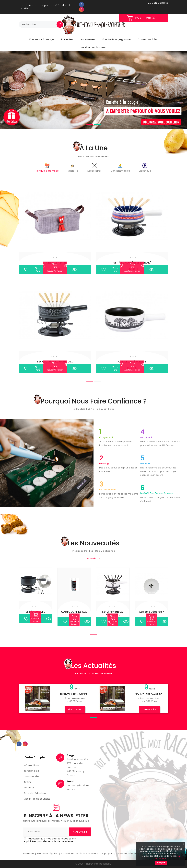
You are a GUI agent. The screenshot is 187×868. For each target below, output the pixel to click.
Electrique (145, 168)
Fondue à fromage (47, 168)
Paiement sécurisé (128, 854)
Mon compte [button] (160, 3)
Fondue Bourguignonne (117, 39)
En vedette (93, 559)
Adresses (29, 788)
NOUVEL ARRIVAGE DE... (75, 694)
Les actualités (94, 666)
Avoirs (27, 782)
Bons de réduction (35, 793)
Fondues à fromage (42, 39)
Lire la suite (75, 709)
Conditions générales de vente (80, 854)
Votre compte (35, 757)
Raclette (73, 168)
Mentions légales (48, 854)
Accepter (161, 863)
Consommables (148, 39)
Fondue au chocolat (93, 47)
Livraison (29, 854)
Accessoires (88, 39)
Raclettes (67, 39)
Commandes (32, 776)
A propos (108, 854)
